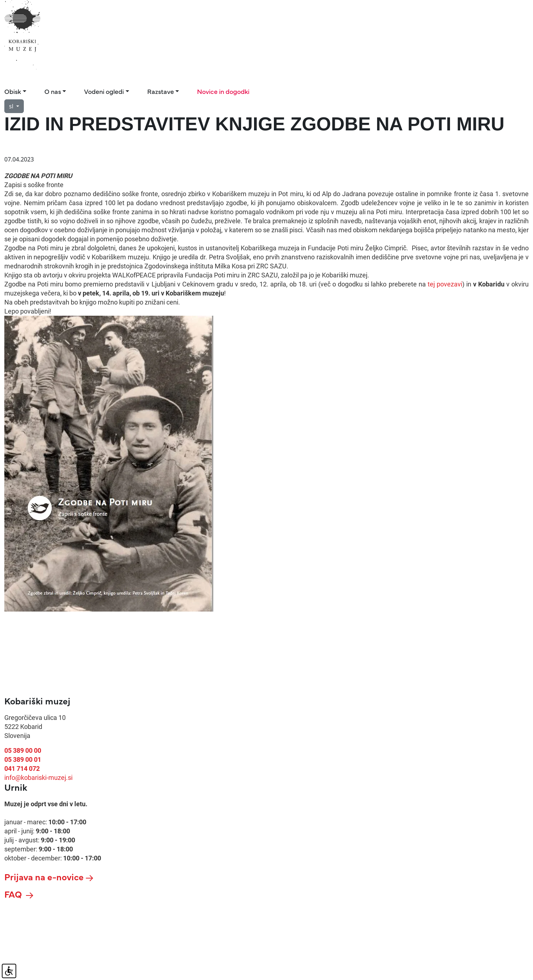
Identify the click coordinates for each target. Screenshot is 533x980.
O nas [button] (53, 91)
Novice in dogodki (223, 91)
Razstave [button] (161, 91)
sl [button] (12, 106)
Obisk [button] (13, 91)
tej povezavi (445, 284)
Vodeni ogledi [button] (104, 91)
